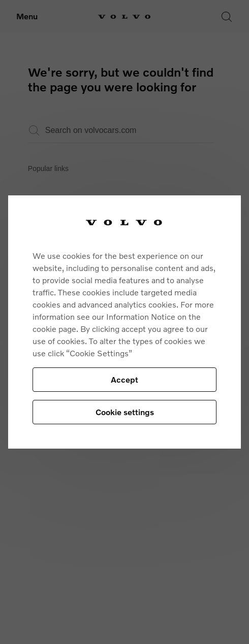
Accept (124, 379)
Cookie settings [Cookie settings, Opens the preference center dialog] (125, 412)
